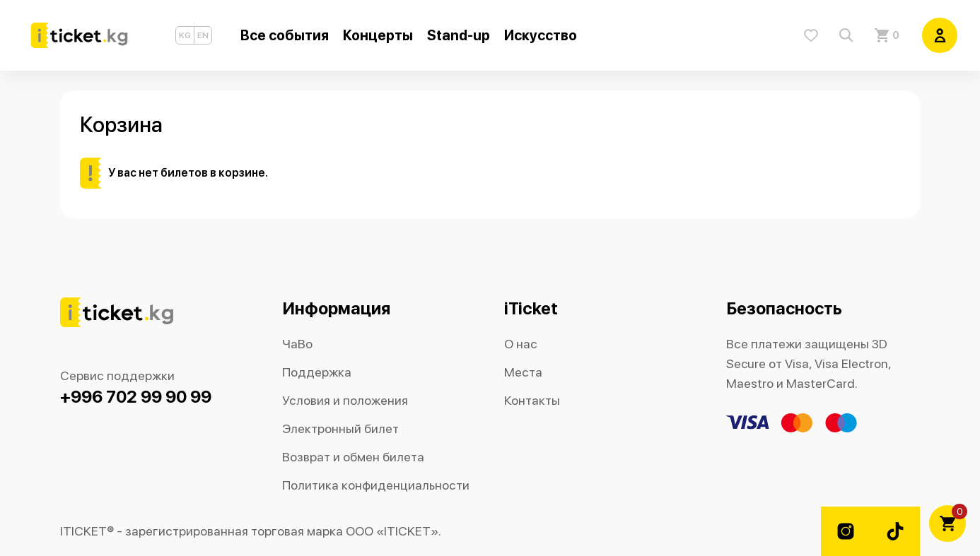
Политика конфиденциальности (376, 485)
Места (523, 372)
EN (203, 35)
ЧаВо (297, 344)
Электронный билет (340, 428)
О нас (521, 344)
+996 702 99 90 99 (136, 397)
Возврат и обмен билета (353, 457)
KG (185, 35)
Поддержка (317, 372)
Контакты (532, 400)
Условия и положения (345, 400)
